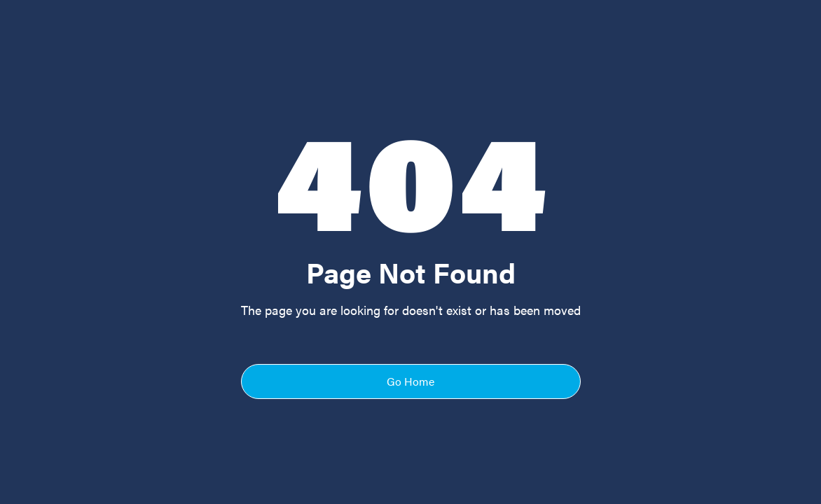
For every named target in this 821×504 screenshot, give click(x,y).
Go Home (410, 381)
